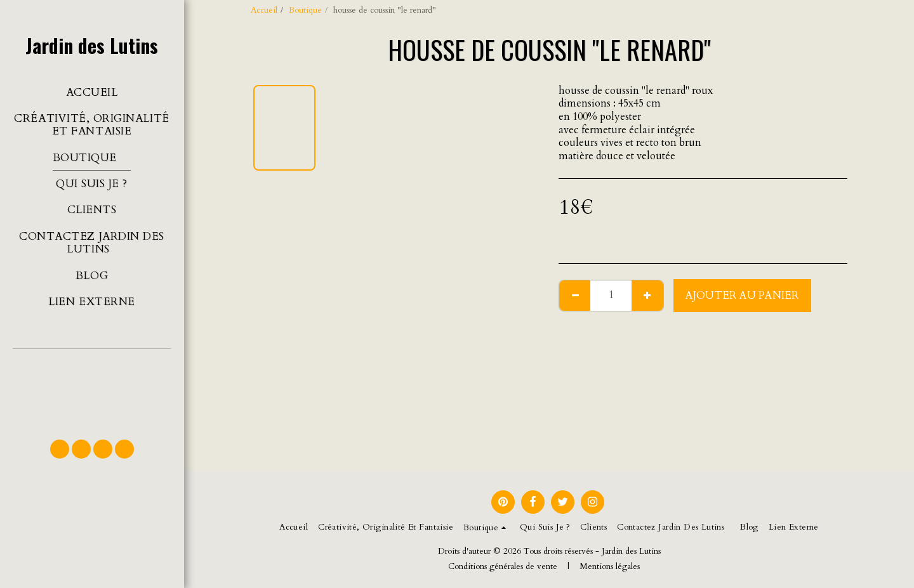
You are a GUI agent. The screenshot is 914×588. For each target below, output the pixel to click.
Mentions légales (610, 566)
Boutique (305, 10)
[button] (92, 388)
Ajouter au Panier (742, 296)
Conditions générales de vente (503, 566)
